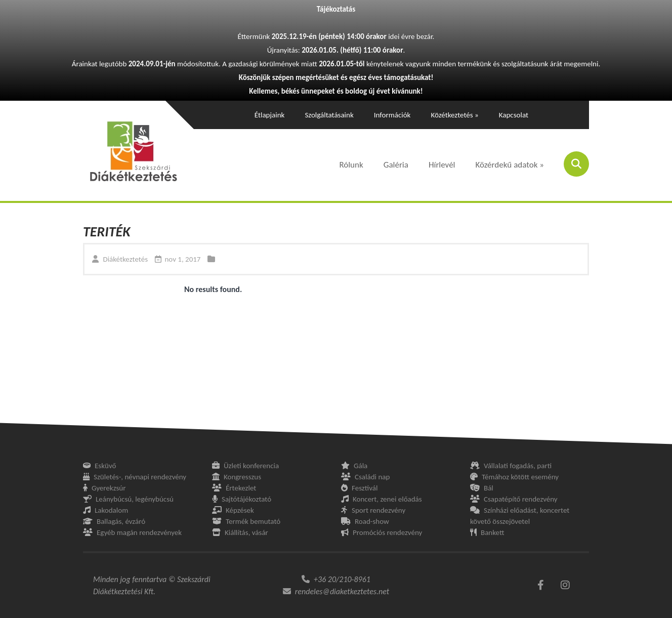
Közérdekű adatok (510, 165)
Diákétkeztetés (125, 259)
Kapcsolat (514, 115)
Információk (392, 115)
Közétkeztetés (454, 115)
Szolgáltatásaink (329, 115)
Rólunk (351, 165)
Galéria (396, 165)
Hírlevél (442, 165)
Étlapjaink (270, 115)
